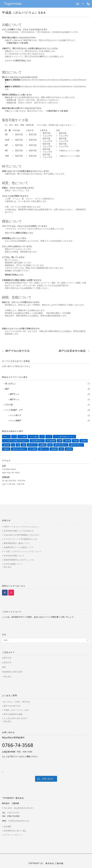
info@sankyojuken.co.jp (19, 821)
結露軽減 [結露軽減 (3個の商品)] (43, 445)
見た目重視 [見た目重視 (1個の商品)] (33, 449)
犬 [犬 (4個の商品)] (13, 445)
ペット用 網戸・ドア (14, 410)
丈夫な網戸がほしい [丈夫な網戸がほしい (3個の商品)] (37, 441)
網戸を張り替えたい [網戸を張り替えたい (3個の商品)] (77, 445)
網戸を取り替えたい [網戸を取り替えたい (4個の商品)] (61, 445)
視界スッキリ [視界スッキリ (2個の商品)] (44, 449)
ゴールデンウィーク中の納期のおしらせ (21, 539)
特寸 (42, 56)
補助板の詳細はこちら (14, 275)
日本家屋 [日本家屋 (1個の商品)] (84, 441)
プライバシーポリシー (13, 835)
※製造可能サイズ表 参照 (17, 43)
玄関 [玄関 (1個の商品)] (24, 445)
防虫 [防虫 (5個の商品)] (61, 449)
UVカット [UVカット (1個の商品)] (7, 437)
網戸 (7, 389)
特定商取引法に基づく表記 (15, 831)
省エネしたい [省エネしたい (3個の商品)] (32, 445)
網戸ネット (15, 399)
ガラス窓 (9, 405)
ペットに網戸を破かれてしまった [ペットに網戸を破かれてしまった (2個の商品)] (65, 437)
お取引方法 (7, 658)
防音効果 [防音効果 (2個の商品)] (69, 449)
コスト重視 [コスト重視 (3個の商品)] (22, 437)
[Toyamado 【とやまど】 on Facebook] (5, 593)
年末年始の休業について (14, 556)
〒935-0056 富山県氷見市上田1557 (18, 808)
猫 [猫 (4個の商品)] (18, 445)
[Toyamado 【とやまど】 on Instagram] (11, 593)
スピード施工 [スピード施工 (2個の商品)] (33, 437)
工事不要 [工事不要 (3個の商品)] (67, 441)
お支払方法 (7, 662)
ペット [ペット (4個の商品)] (49, 437)
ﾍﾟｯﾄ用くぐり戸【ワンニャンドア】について (22, 551)
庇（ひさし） (11, 383)
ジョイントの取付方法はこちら (18, 60)
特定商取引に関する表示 (12, 672)
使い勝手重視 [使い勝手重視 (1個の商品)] (51, 441)
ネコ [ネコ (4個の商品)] (42, 437)
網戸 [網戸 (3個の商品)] (50, 445)
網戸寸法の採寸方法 (16, 351)
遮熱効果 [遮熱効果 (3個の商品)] (54, 449)
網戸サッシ (15, 394)
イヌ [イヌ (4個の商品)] (14, 437)
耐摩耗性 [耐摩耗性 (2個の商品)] (6, 449)
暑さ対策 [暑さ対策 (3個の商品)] (6, 445)
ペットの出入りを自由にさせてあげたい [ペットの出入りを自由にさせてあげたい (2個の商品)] (16, 441)
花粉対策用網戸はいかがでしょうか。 (20, 560)
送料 (4, 667)
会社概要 (7, 826)
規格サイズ (10, 80)
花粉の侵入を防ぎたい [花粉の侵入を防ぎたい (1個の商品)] (19, 449)
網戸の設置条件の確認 (74, 351)
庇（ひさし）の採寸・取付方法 (17, 702)
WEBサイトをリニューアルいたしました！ (22, 527)
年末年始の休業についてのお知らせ (19, 531)
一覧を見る (7, 567)
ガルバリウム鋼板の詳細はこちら (19, 233)
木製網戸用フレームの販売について (19, 547)
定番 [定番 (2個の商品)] (60, 441)
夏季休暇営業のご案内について (17, 543)
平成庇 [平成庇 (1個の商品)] (75, 441)
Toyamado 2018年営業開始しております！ (22, 535)
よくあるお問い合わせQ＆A (15, 718)
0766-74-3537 (13, 813)
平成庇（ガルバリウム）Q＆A (24, 13)
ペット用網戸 (16, 420)
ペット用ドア (16, 415)
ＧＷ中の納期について (13, 564)
